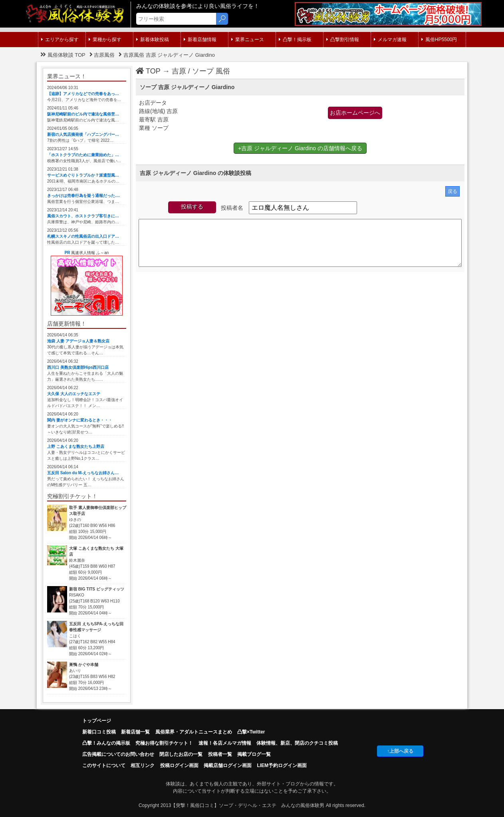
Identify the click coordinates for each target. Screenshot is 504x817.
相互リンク (143, 765)
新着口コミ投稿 (99, 732)
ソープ (203, 71)
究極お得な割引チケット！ (164, 743)
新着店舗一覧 (135, 732)
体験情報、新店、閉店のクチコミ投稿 (297, 743)
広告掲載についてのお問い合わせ (118, 754)
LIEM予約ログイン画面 (282, 765)
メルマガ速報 (390, 40)
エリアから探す (60, 40)
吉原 (179, 71)
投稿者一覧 (220, 754)
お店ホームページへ (355, 113)
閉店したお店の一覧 (181, 754)
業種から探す (105, 40)
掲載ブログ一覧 (254, 754)
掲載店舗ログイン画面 (228, 765)
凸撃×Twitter (251, 732)
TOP (148, 71)
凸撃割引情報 (343, 40)
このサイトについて (104, 765)
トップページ (97, 721)
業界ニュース (248, 40)
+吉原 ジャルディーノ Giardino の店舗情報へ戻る (300, 148)
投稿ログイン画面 (179, 765)
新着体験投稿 (153, 40)
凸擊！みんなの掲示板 (106, 743)
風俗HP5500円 (439, 40)
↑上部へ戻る (400, 751)
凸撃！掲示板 (295, 40)
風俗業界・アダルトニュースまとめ (194, 732)
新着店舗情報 (200, 40)
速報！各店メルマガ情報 (225, 743)
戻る (452, 191)
